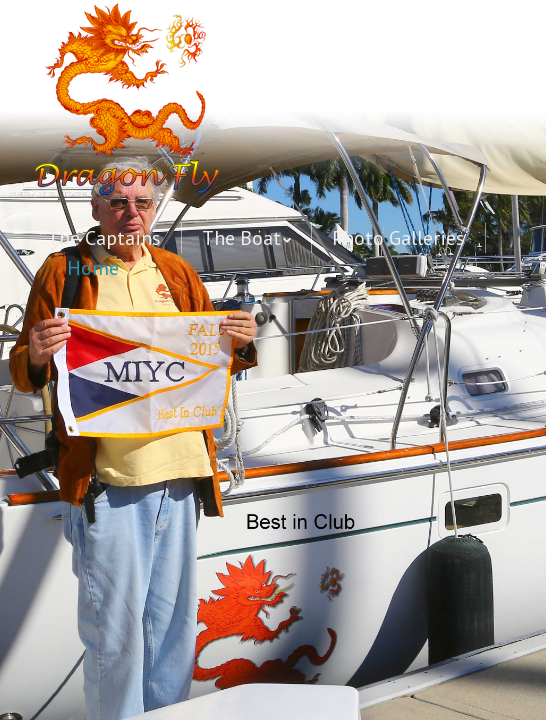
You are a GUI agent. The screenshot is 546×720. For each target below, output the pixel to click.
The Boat (241, 238)
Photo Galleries (398, 238)
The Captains (104, 238)
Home (93, 268)
